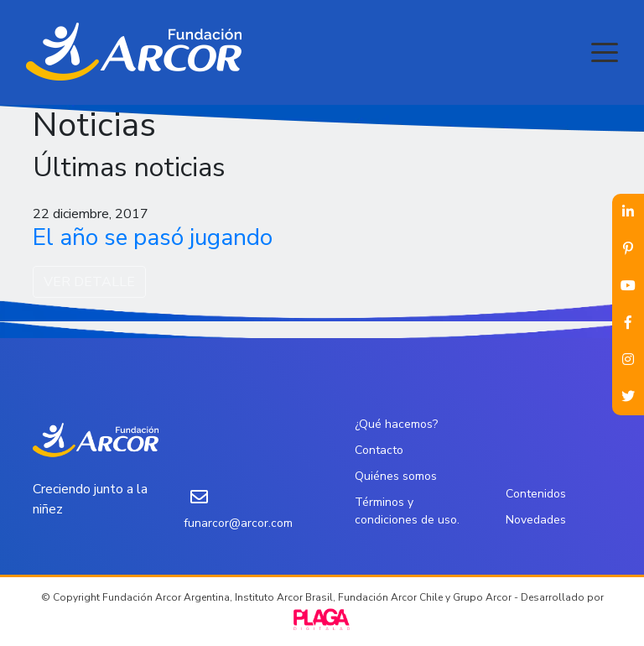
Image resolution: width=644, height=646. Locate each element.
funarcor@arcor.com (238, 523)
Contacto (379, 450)
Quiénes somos (396, 476)
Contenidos (536, 494)
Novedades (536, 520)
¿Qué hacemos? (396, 424)
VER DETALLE (89, 282)
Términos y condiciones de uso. (407, 511)
